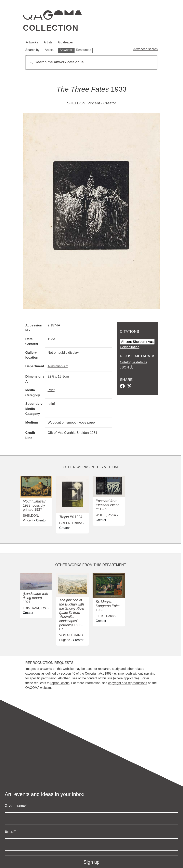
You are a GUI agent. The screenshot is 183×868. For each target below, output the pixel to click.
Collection (51, 28)
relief (51, 404)
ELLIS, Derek (105, 616)
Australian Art (58, 366)
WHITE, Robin (106, 515)
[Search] (92, 62)
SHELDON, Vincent (83, 103)
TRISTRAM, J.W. (35, 608)
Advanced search (146, 49)
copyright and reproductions (128, 683)
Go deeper (66, 42)
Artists (48, 42)
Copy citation (130, 347)
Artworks (32, 42)
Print (51, 390)
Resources (84, 50)
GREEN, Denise (71, 523)
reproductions (60, 683)
